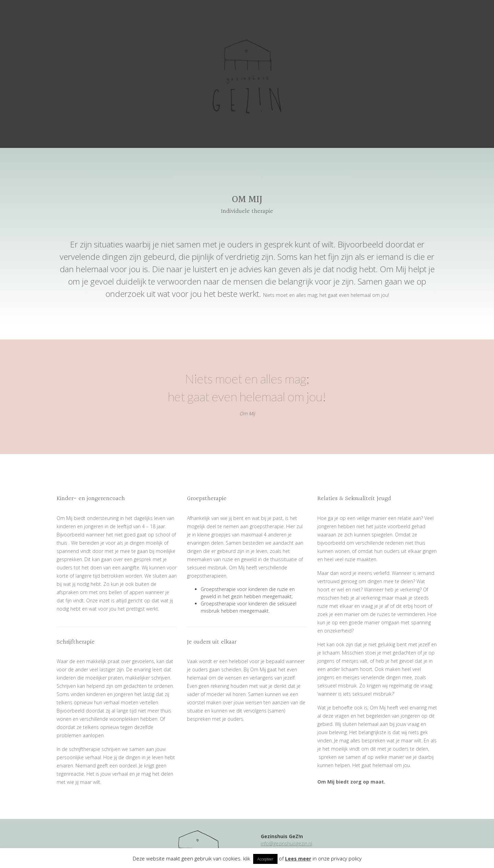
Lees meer (298, 859)
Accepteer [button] (265, 859)
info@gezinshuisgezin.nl (286, 843)
